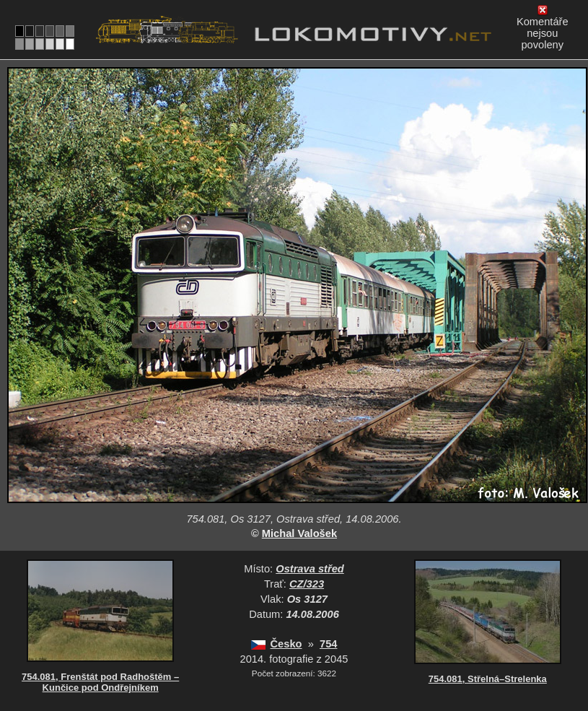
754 (328, 644)
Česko (286, 644)
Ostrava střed (310, 569)
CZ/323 (307, 584)
